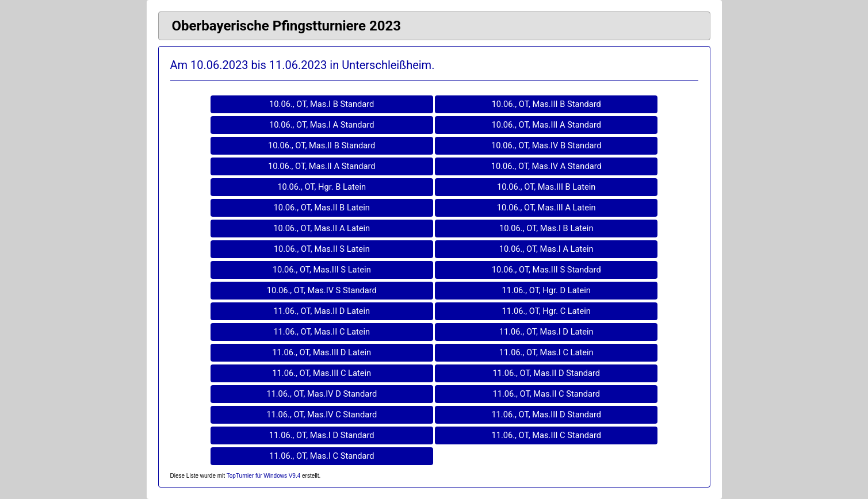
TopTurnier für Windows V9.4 (264, 476)
